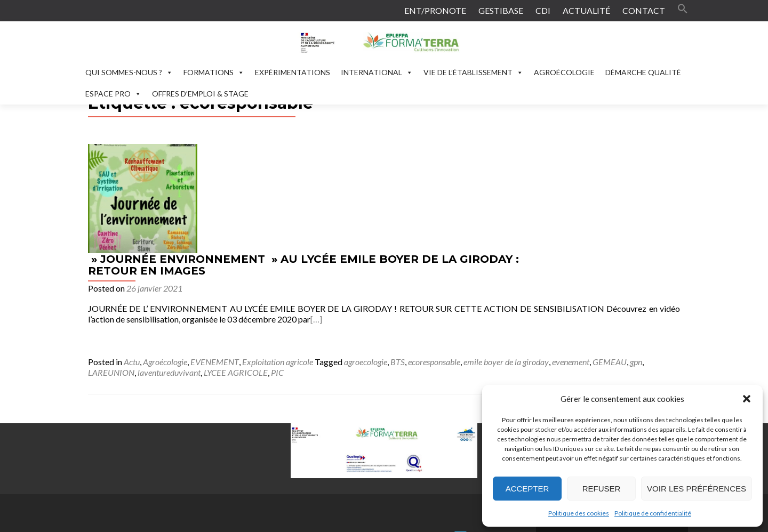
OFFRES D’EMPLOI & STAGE (200, 94)
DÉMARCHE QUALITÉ (643, 72)
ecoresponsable (551, 252)
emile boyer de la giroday (623, 252)
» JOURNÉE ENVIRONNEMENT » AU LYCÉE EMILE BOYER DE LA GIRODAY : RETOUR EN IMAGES (421, 156)
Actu (249, 252)
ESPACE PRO (113, 94)
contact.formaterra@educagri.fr (308, 447)
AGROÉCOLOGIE (564, 72)
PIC (371, 263)
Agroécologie (282, 252)
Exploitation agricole (395, 252)
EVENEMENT (332, 252)
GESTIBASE (501, 10)
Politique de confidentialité (653, 513)
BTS (515, 252)
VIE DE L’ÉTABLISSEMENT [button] (473, 72)
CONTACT (644, 10)
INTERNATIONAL (377, 72)
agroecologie (483, 252)
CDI (543, 10)
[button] (747, 399)
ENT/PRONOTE (435, 10)
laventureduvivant (262, 263)
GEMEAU (146, 263)
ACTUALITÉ (586, 10)
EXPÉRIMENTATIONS (293, 72)
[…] (579, 210)
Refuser (602, 489)
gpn (172, 263)
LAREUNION (205, 263)
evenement (107, 263)
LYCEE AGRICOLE (329, 263)
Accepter (527, 489)
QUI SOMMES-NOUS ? (129, 72)
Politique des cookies (579, 513)
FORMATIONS (214, 72)
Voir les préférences (697, 489)
